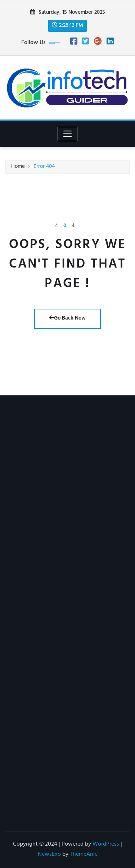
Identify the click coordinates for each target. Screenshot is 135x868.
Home (18, 168)
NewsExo (49, 855)
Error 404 (44, 168)
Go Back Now (67, 319)
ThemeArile (84, 855)
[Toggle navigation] (67, 134)
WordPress (106, 845)
